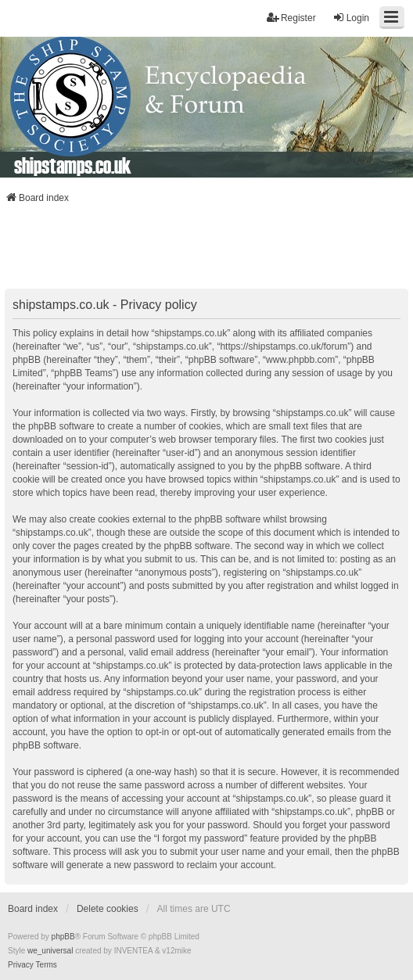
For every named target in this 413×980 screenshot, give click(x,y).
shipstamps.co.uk (73, 165)
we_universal (50, 951)
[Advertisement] (206, 251)
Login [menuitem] (351, 18)
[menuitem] (21, 965)
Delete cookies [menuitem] (108, 909)
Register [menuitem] (291, 18)
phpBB (63, 937)
